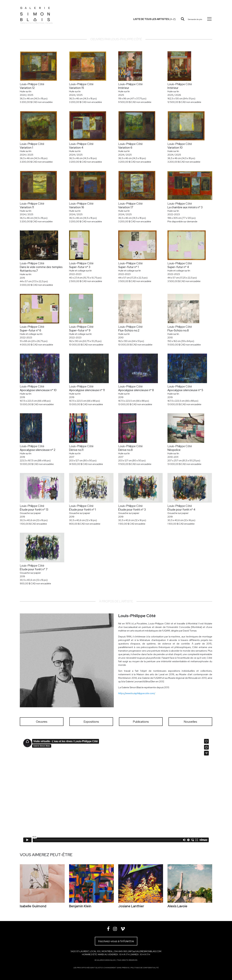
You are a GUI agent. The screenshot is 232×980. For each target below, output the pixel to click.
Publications (141, 722)
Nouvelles (190, 722)
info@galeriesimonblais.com (145, 951)
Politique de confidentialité (145, 968)
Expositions (91, 722)
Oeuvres (42, 722)
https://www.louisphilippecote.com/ (137, 693)
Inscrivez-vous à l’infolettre (116, 941)
